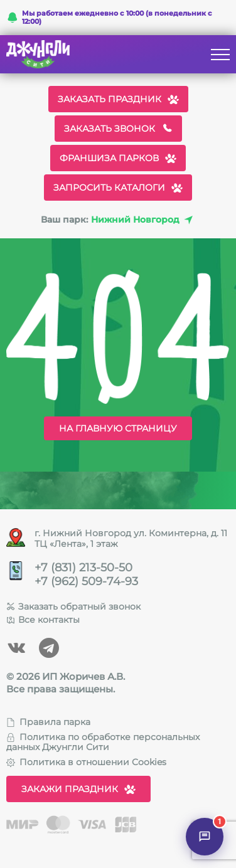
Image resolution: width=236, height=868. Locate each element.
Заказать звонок (118, 129)
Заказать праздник (118, 99)
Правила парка (48, 722)
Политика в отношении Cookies (86, 762)
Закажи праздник (78, 789)
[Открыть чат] (205, 837)
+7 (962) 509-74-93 (86, 582)
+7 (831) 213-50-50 (83, 568)
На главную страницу (118, 428)
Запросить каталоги (118, 188)
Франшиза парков (118, 158)
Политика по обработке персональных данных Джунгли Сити (103, 742)
